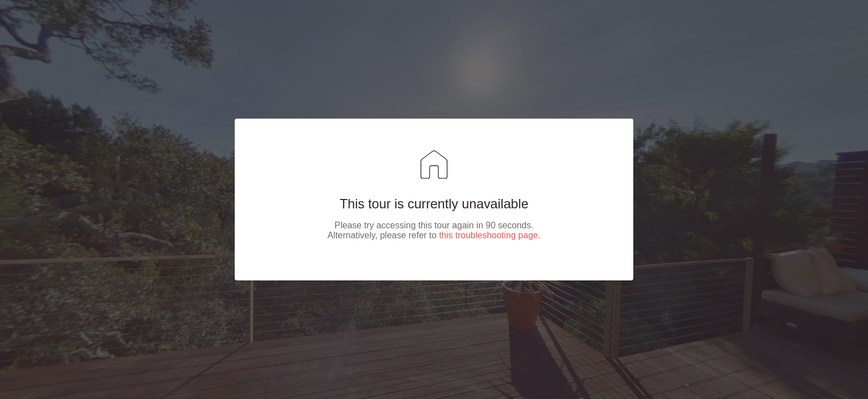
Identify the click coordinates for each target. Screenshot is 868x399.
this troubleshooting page (489, 235)
